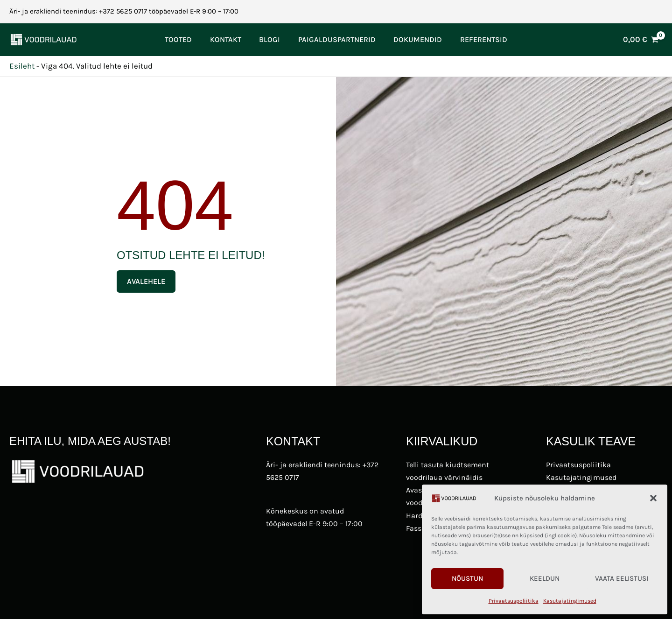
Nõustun (467, 578)
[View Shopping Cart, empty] (641, 39)
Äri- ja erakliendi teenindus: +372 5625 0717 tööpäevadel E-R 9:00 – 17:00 (124, 11)
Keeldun (545, 578)
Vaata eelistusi (622, 578)
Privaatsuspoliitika (514, 601)
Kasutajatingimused (570, 601)
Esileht (22, 66)
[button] (653, 498)
